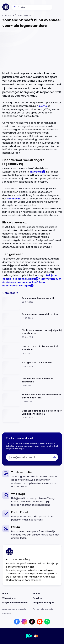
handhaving (14, 199)
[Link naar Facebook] (17, 622)
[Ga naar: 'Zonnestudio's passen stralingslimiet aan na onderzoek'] (32, 400)
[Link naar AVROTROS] (29, 636)
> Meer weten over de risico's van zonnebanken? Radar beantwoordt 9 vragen (32, 282)
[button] (58, 7)
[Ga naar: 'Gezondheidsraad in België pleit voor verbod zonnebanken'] (32, 416)
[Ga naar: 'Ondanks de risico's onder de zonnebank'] (32, 384)
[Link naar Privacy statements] (47, 609)
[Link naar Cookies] (32, 614)
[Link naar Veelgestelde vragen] (47, 603)
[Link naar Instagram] (24, 622)
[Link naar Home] (17, 593)
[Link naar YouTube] (40, 622)
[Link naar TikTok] (32, 622)
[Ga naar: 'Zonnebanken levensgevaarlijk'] (32, 303)
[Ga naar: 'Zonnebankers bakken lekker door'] (32, 319)
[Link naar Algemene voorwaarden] (17, 609)
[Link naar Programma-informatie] (17, 603)
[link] (32, 479)
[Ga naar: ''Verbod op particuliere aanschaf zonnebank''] (32, 352)
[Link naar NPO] (36, 636)
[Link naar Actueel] (47, 593)
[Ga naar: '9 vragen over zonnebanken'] (32, 368)
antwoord (36, 172)
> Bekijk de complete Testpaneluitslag (30, 277)
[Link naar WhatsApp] (47, 622)
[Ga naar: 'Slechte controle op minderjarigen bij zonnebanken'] (32, 335)
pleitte (43, 106)
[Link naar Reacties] (47, 598)
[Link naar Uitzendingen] (17, 598)
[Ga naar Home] (6, 7)
